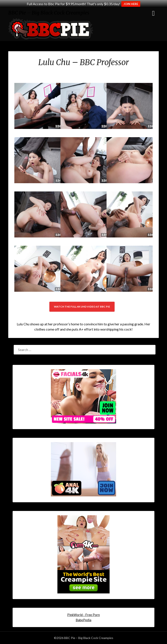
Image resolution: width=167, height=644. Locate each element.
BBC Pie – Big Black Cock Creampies (49, 13)
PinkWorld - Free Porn (83, 615)
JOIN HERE (131, 4)
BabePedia (83, 620)
